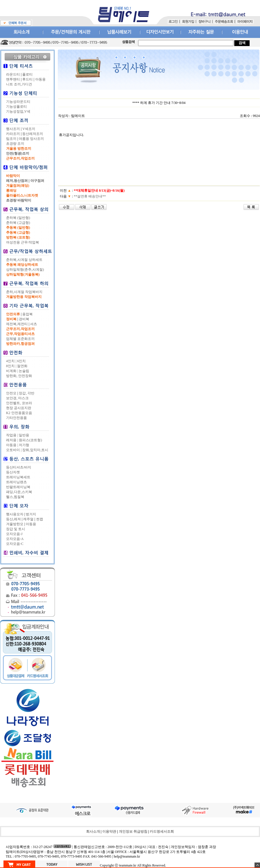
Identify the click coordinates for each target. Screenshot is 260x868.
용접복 (27, 314)
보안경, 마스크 (17, 398)
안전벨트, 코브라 (19, 403)
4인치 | (11, 361)
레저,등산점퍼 (17, 181)
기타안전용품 (16, 418)
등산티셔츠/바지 (19, 467)
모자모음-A (15, 539)
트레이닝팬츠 (16, 482)
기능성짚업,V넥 (18, 111)
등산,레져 (13, 519)
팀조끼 (11, 139)
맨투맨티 (13, 79)
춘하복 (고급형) (18, 223)
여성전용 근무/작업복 (23, 242)
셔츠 (34, 324)
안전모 (11, 393)
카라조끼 (13, 134)
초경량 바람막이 (19, 200)
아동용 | (12, 445)
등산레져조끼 (33, 134)
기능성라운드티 (18, 102)
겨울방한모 (15, 524)
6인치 (21, 361)
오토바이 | (14, 450)
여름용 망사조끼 (31, 139)
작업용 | (12, 435)
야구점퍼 (37, 181)
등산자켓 (13, 472)
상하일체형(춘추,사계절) (25, 270)
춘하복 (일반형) (18, 218)
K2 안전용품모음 (19, 413)
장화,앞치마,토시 (35, 450)
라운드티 (13, 74)
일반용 (24, 435)
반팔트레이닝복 (18, 487)
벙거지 (31, 514)
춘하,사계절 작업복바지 (24, 292)
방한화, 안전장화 (19, 376)
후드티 (27, 79)
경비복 (24, 319)
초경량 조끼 (15, 144)
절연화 (22, 366)
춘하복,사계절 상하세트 (24, 260)
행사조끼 (13, 129)
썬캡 (40, 519)
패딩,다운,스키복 (19, 492)
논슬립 (24, 371)
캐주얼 (28, 519)
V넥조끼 (29, 129)
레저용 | (12, 440)
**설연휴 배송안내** (90, 196)
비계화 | (12, 371)
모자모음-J (14, 534)
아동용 (40, 79)
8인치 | (11, 366)
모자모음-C (15, 544)
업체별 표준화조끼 (20, 339)
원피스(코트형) (30, 440)
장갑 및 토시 (16, 529)
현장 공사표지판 (19, 408)
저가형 (24, 445)
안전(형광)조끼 (18, 153)
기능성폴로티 (16, 107)
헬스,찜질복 (15, 497)
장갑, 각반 (27, 393)
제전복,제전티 (17, 324)
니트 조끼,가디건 (19, 84)
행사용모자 (15, 514)
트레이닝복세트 (18, 477)
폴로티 (27, 74)
